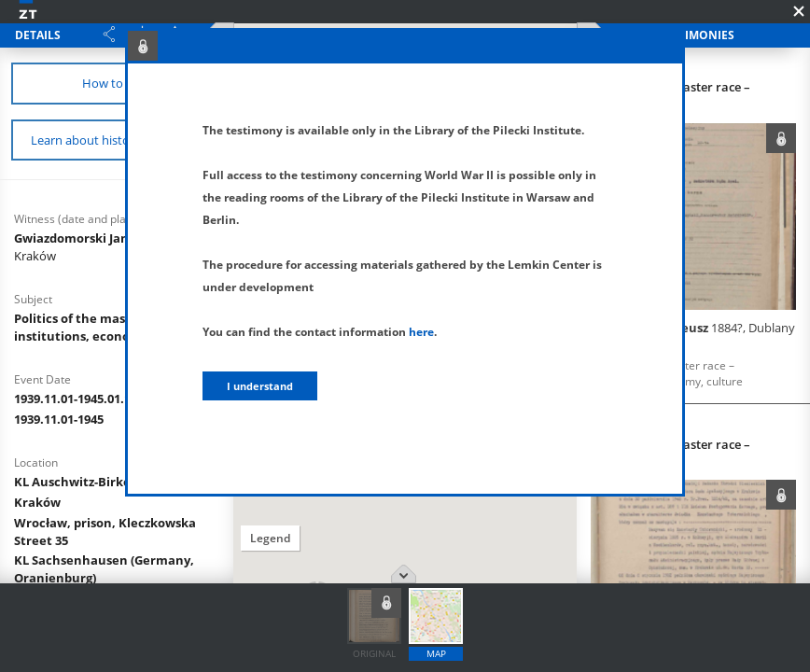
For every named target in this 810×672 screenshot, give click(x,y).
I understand (260, 386)
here (421, 332)
